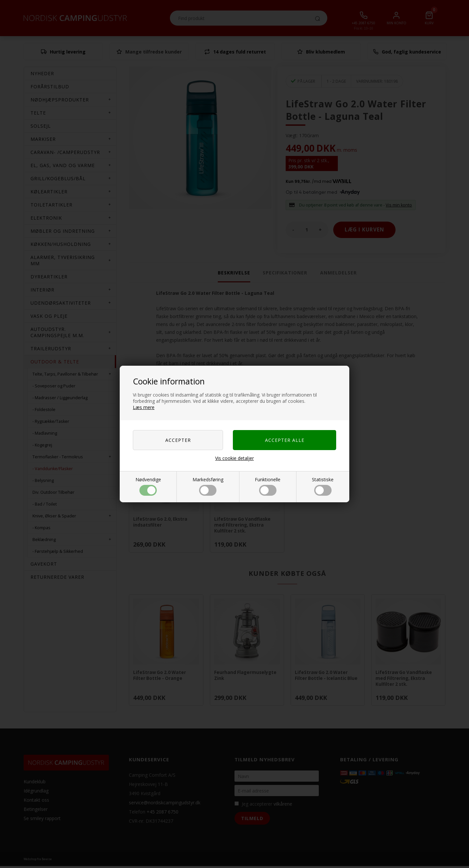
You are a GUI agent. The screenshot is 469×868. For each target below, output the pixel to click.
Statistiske (323, 486)
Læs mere (144, 407)
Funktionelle (268, 486)
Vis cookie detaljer (234, 458)
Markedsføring (208, 486)
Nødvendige (148, 486)
